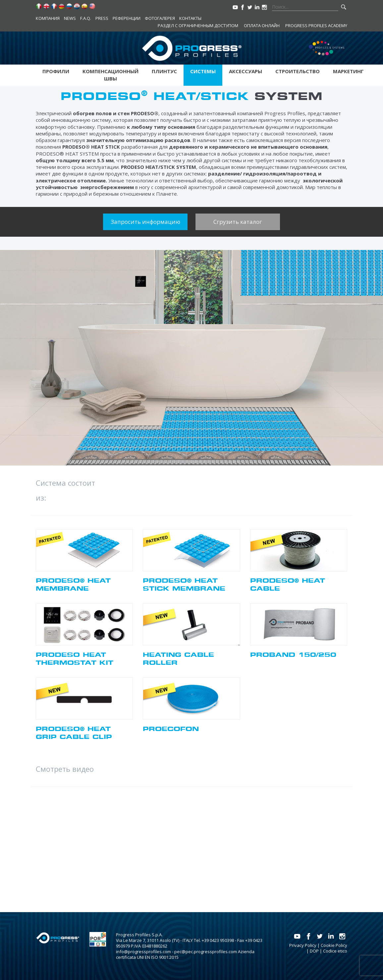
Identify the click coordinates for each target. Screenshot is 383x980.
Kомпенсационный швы (110, 75)
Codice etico (335, 951)
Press (102, 18)
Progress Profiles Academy (316, 25)
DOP (314, 951)
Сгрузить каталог (238, 222)
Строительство (298, 71)
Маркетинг (348, 71)
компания (48, 18)
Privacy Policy (303, 945)
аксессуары (246, 71)
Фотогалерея (160, 18)
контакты (190, 18)
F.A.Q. (86, 18)
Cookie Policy (334, 945)
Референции (127, 18)
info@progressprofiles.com (143, 952)
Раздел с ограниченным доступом (198, 25)
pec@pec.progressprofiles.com (206, 952)
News (70, 18)
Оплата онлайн (262, 25)
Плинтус (164, 71)
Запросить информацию (145, 222)
